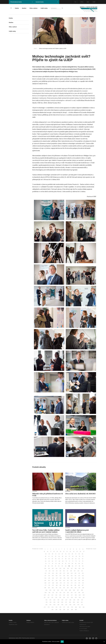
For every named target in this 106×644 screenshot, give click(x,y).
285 (60, 610)
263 (50, 605)
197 (79, 588)
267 (66, 605)
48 (73, 556)
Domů (35, 48)
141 (75, 576)
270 (78, 605)
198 (83, 588)
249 (74, 600)
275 (56, 607)
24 (74, 552)
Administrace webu (14, 638)
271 (82, 605)
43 (56, 556)
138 (64, 576)
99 (83, 566)
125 (57, 573)
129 (72, 573)
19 (57, 552)
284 (56, 610)
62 (79, 559)
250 (78, 600)
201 (54, 590)
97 (76, 566)
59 (69, 559)
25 (77, 552)
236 (64, 597)
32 (59, 554)
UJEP (94, 2)
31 (56, 554)
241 (84, 597)
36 (72, 554)
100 (45, 568)
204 (66, 590)
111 (46, 571)
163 (75, 580)
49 (76, 556)
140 (72, 576)
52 (46, 559)
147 (57, 578)
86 (79, 564)
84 (72, 564)
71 (69, 561)
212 (57, 593)
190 (53, 588)
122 (46, 573)
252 (47, 602)
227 (72, 595)
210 (49, 593)
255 (58, 602)
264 (54, 605)
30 (53, 554)
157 (53, 580)
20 (60, 552)
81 (63, 564)
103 (57, 568)
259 (74, 602)
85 (76, 564)
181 (60, 585)
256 (62, 602)
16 (48, 552)
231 (45, 597)
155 (45, 580)
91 (56, 566)
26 (80, 552)
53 (49, 559)
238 (72, 597)
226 (68, 595)
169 (57, 583)
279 (72, 607)
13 (80, 549)
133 (45, 576)
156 (49, 580)
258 (70, 602)
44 (59, 556)
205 (70, 590)
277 (64, 607)
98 (79, 566)
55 (56, 559)
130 (75, 573)
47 (69, 556)
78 (52, 564)
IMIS (88, 2)
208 (82, 590)
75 (83, 561)
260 (78, 602)
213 (60, 593)
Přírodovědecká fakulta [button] (22, 2)
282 (84, 607)
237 (68, 597)
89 (49, 566)
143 (83, 576)
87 (82, 564)
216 (72, 593)
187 (83, 585)
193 (64, 588)
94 (66, 566)
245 (58, 600)
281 (80, 607)
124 (53, 573)
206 (74, 590)
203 (62, 590)
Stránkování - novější (38, 549)
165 (83, 580)
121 (82, 571)
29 (49, 554)
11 (73, 549)
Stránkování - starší (91, 549)
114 (57, 571)
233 (52, 597)
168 (53, 583)
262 (46, 605)
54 (52, 559)
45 (62, 556)
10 (70, 549)
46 (66, 556)
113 (53, 571)
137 (60, 576)
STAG (82, 2)
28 (46, 554)
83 (69, 564)
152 (76, 578)
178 (49, 585)
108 (76, 568)
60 (73, 559)
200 (50, 590)
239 (76, 597)
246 (62, 600)
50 (80, 556)
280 (76, 607)
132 (83, 573)
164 (79, 580)
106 (68, 568)
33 (62, 554)
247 (66, 600)
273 (49, 607)
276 (60, 607)
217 (75, 593)
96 (73, 566)
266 (62, 605)
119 (75, 571)
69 (63, 561)
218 (79, 593)
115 (60, 571)
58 (66, 559)
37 (76, 554)
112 (50, 571)
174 (75, 583)
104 (60, 568)
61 (76, 559)
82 (66, 564)
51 (83, 556)
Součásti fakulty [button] (47, 2)
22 (67, 552)
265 (58, 605)
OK (62, 642)
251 (82, 600)
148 (61, 578)
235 (60, 597)
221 (49, 595)
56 (59, 559)
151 (72, 578)
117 (68, 571)
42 (52, 556)
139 (68, 576)
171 (64, 583)
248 (70, 600)
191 (57, 588)
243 (50, 600)
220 (45, 595)
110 (83, 568)
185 (75, 585)
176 (83, 583)
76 (46, 564)
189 (49, 588)
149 (64, 578)
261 (82, 602)
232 (48, 597)
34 (66, 554)
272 (45, 607)
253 (50, 602)
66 (52, 561)
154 (83, 578)
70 (66, 561)
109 (79, 568)
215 (68, 593)
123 (49, 573)
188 (45, 588)
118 (71, 571)
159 (60, 580)
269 (74, 605)
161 (68, 580)
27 (84, 552)
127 (64, 573)
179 (53, 585)
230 (84, 595)
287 (68, 610)
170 (61, 583)
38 (79, 554)
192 (60, 588)
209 (46, 593)
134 (49, 576)
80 (59, 564)
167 (49, 583)
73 (76, 561)
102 (53, 568)
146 (53, 578)
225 (64, 595)
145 (49, 578)
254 (54, 602)
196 (75, 588)
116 (64, 571)
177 (46, 585)
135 (53, 576)
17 (51, 552)
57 (62, 559)
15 (44, 552)
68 (59, 561)
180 (57, 585)
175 (79, 583)
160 (64, 580)
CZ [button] (76, 2)
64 (46, 561)
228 (76, 595)
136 (57, 576)
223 (56, 595)
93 (62, 566)
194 (68, 588)
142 (79, 576)
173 (72, 583)
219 (83, 593)
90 (52, 566)
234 (56, 597)
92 (59, 566)
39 (82, 554)
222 (52, 595)
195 (72, 588)
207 (78, 590)
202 (58, 590)
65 (49, 561)
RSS (20, 638)
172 (68, 583)
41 (49, 556)
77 (49, 564)
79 (56, 564)
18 (54, 552)
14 (83, 549)
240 (80, 597)
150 (68, 578)
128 (68, 573)
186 (79, 585)
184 (72, 585)
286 (64, 610)
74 (79, 561)
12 (77, 549)
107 (72, 568)
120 (78, 571)
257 (66, 602)
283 (52, 610)
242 (46, 600)
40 (46, 556)
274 (52, 607)
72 (73, 561)
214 (64, 593)
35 (69, 554)
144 (45, 578)
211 (53, 593)
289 (76, 610)
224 (60, 595)
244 (54, 600)
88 (45, 566)
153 (79, 578)
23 (70, 552)
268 (70, 605)
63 (83, 559)
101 (49, 568)
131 (79, 573)
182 (64, 585)
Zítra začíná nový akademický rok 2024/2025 (80, 494)
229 (80, 595)
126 (60, 573)
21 (64, 552)
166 (45, 583)
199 (46, 590)
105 (64, 568)
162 (72, 580)
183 (68, 585)
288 (72, 610)
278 (68, 607)
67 (56, 561)
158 (56, 580)
